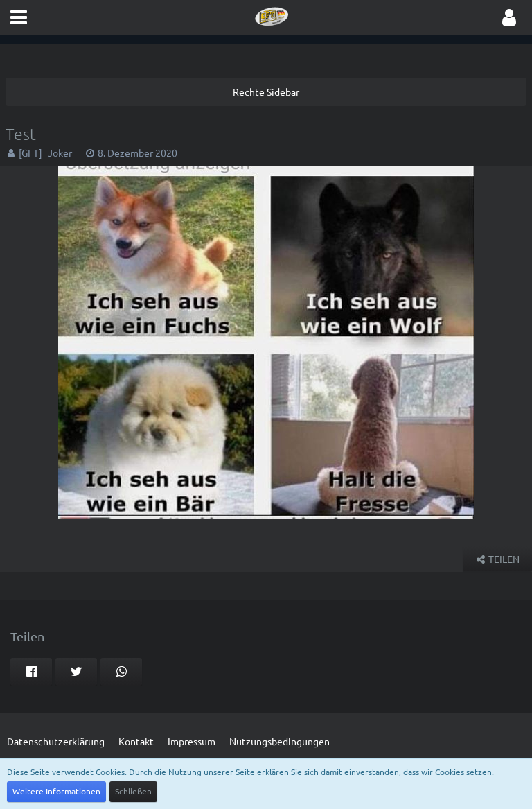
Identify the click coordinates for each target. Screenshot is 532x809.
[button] (19, 17)
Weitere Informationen (56, 791)
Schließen (133, 791)
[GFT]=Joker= (48, 153)
